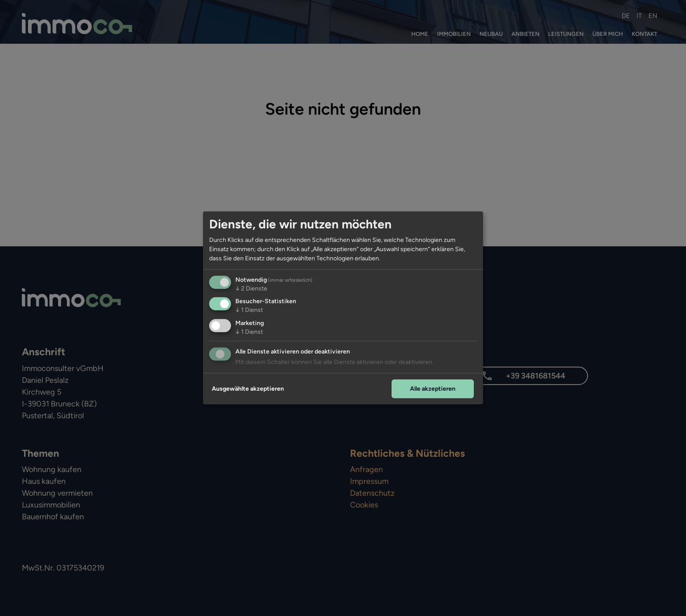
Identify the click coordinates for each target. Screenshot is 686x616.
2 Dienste (251, 289)
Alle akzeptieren (433, 389)
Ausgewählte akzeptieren (248, 389)
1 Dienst (249, 310)
